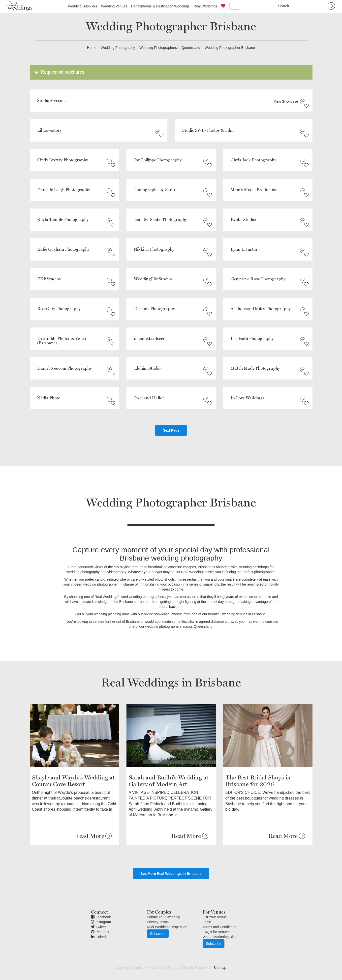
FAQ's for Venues (216, 932)
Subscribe (158, 934)
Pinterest (100, 932)
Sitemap (220, 968)
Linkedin (100, 937)
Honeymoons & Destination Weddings (160, 6)
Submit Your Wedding (163, 917)
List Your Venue (215, 917)
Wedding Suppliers (82, 6)
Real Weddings (205, 6)
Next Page (171, 430)
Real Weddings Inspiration (167, 927)
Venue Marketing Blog (220, 937)
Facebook (101, 917)
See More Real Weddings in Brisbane (171, 874)
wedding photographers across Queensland (179, 626)
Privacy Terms (158, 922)
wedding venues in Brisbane (244, 614)
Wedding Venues (114, 6)
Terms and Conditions (219, 927)
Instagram (101, 922)
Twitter (98, 927)
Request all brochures (59, 72)
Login (207, 922)
